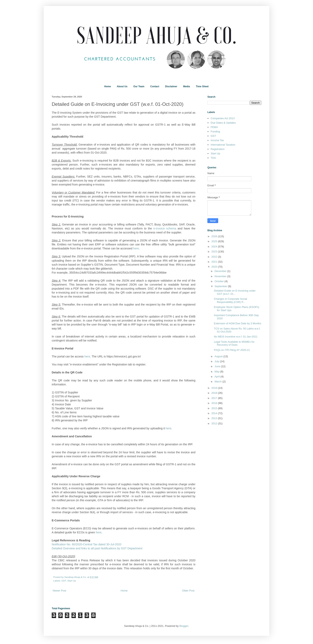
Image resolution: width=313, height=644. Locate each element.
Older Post (188, 591)
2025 (215, 241)
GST (64, 581)
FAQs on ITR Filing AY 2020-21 (232, 350)
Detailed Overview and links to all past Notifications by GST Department (97, 548)
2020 (215, 267)
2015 (215, 408)
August (219, 356)
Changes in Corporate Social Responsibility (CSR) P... (230, 300)
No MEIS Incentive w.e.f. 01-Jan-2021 (236, 337)
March (219, 382)
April (218, 377)
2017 (215, 398)
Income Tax (217, 140)
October (220, 281)
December (221, 271)
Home (107, 86)
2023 (215, 252)
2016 (215, 403)
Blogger (184, 626)
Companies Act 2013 (223, 118)
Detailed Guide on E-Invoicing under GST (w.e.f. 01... (235, 292)
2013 (215, 418)
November (221, 276)
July (217, 361)
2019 (215, 388)
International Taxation (223, 145)
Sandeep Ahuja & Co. (76, 577)
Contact (155, 86)
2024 (215, 247)
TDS (213, 158)
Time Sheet (202, 86)
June (218, 366)
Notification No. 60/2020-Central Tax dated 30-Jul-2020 (87, 544)
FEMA (214, 127)
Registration (217, 149)
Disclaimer (171, 86)
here (136, 248)
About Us (122, 86)
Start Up (72, 581)
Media (186, 86)
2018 (215, 393)
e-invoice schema (165, 228)
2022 (215, 257)
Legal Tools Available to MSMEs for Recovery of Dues (234, 343)
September (221, 286)
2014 (215, 413)
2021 (215, 262)
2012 (215, 423)
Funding (215, 131)
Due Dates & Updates (223, 123)
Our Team (139, 86)
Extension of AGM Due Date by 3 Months (237, 323)
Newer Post (59, 591)
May (217, 372)
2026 (215, 236)
